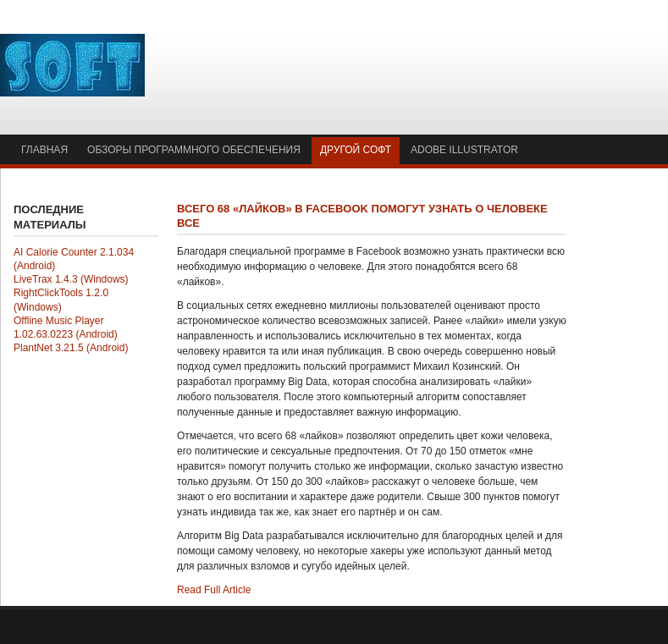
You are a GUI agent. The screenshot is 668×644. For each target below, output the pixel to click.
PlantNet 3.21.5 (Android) (71, 348)
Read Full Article (214, 590)
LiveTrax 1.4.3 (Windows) (71, 279)
